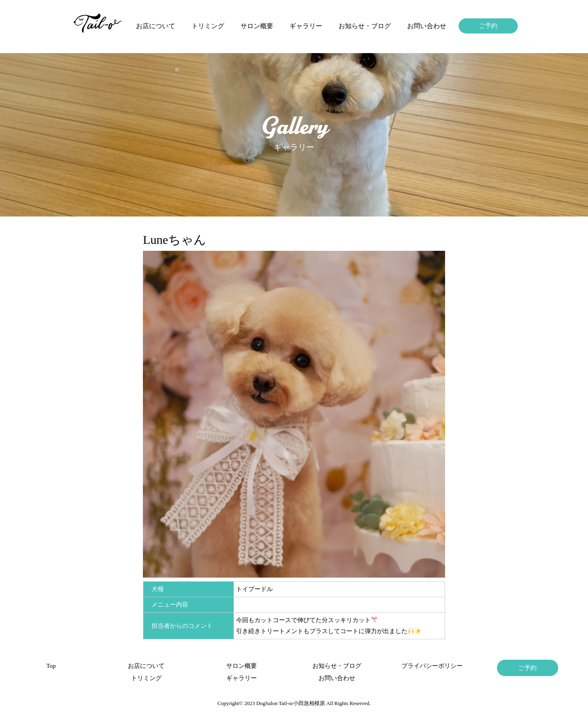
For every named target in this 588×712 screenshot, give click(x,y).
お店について (156, 26)
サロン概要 (257, 26)
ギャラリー (306, 26)
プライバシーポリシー (432, 666)
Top (51, 666)
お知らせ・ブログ (365, 26)
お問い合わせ (427, 26)
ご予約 (488, 26)
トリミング (208, 26)
